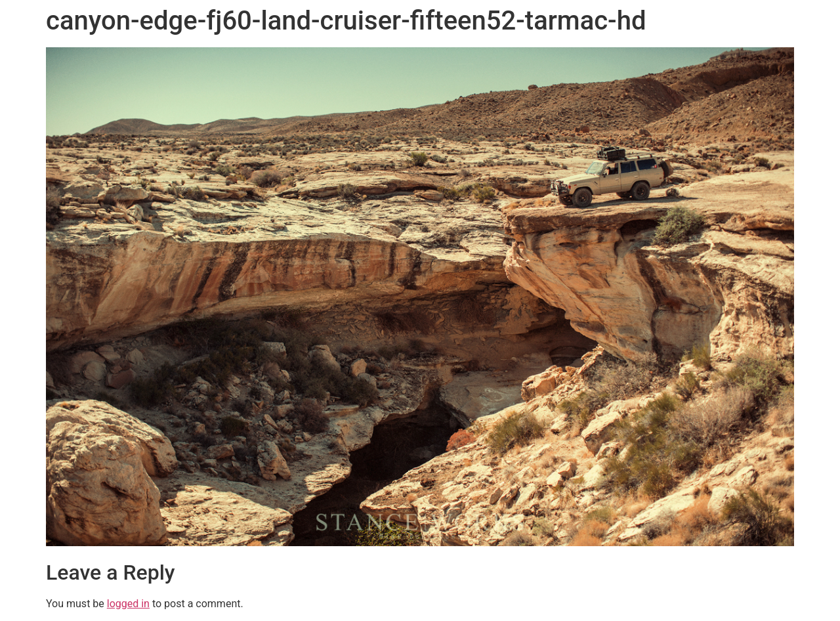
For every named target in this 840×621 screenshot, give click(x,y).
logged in (128, 604)
